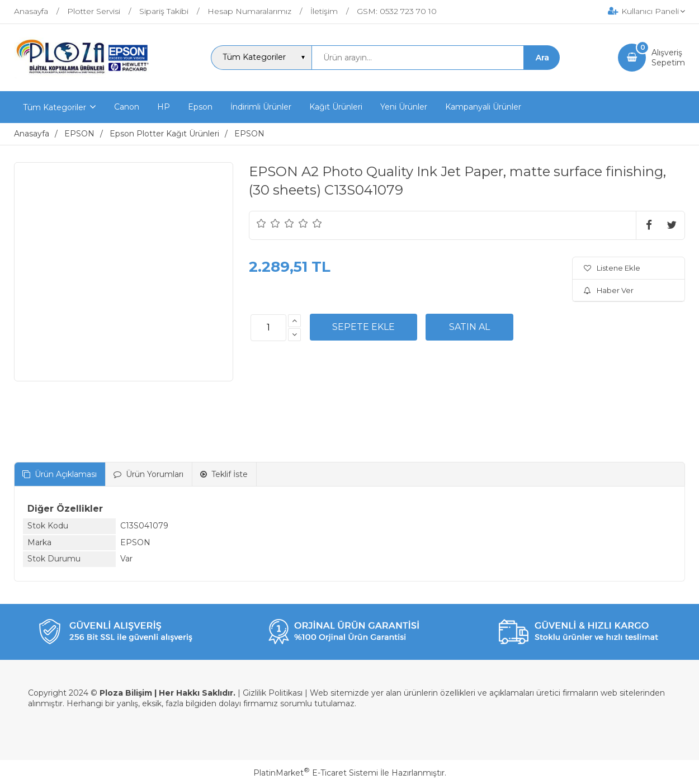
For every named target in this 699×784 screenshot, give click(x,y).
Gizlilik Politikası (273, 693)
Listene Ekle (612, 268)
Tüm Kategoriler (55, 107)
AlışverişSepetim (668, 58)
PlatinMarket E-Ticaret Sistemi (316, 773)
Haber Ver (609, 290)
